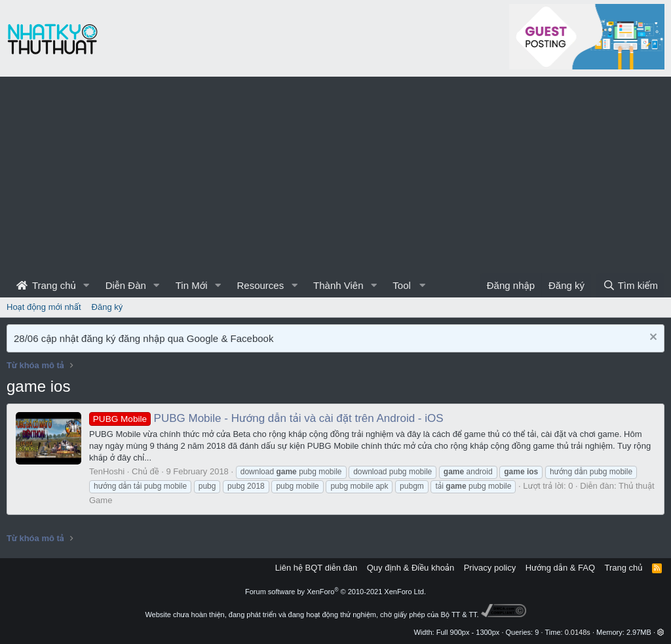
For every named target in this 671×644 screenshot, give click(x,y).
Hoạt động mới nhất (44, 307)
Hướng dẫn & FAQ (560, 568)
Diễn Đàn (126, 285)
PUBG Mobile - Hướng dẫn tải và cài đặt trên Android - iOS (266, 418)
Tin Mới (192, 285)
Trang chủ (46, 285)
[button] (86, 285)
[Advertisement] (335, 175)
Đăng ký (107, 307)
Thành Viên (338, 285)
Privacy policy (490, 568)
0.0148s (578, 632)
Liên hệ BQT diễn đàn (316, 568)
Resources (260, 285)
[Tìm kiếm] (630, 285)
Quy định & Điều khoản (411, 568)
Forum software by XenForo (335, 592)
